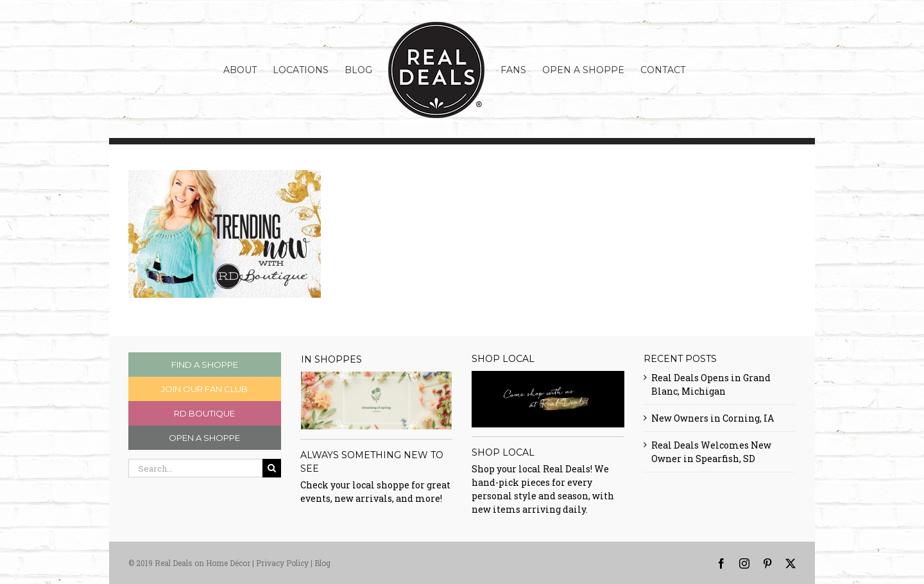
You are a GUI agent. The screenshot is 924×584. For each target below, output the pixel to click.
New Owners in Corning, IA (713, 418)
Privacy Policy (282, 563)
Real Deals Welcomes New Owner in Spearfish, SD (711, 452)
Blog (322, 563)
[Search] (272, 468)
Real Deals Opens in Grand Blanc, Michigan (711, 384)
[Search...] (195, 468)
